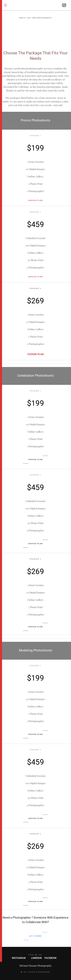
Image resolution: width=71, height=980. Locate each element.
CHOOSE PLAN (36, 200)
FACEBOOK (51, 958)
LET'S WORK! (35, 936)
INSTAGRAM (19, 958)
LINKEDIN (37, 958)
